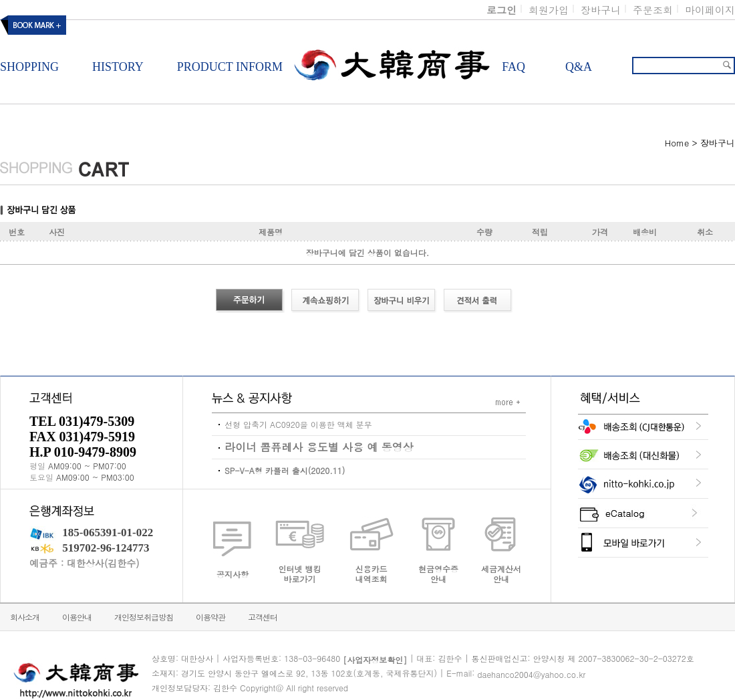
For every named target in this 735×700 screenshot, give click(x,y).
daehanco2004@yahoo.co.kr (531, 674)
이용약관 (210, 617)
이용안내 (77, 617)
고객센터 (263, 617)
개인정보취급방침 (144, 617)
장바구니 (601, 10)
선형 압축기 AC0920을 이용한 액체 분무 (298, 424)
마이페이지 (710, 10)
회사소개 (25, 617)
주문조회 (653, 10)
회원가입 (549, 10)
